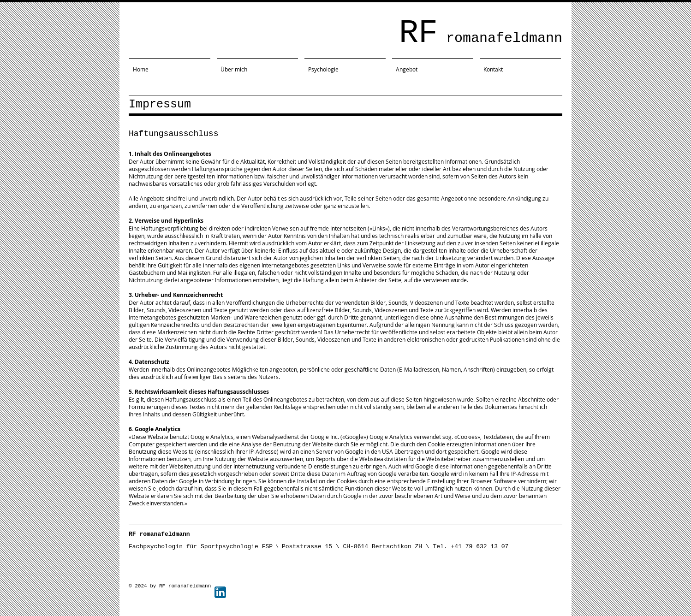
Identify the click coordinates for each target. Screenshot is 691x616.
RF (481, 33)
